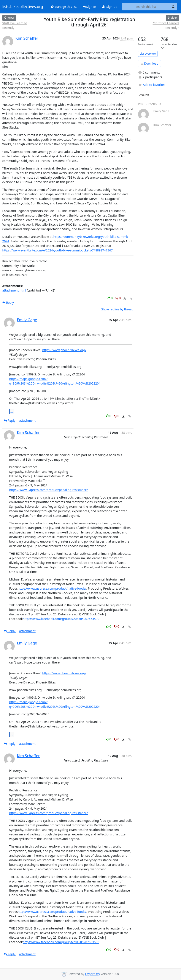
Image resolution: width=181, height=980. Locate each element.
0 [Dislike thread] (118, 298)
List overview (148, 54)
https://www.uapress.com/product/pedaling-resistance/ (49, 490)
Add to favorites (152, 85)
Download (150, 63)
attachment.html (14, 290)
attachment (27, 420)
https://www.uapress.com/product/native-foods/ (52, 588)
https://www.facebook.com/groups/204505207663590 (61, 619)
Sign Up (110, 7)
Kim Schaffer (27, 38)
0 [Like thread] (110, 298)
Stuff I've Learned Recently (15, 25)
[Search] (173, 7)
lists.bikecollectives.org (23, 7)
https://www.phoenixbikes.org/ (64, 350)
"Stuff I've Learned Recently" (166, 25)
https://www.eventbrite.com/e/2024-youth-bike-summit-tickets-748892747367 (58, 250)
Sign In (90, 7)
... (12, 411)
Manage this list (64, 7)
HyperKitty (92, 974)
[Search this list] (146, 7)
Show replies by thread (117, 309)
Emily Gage (27, 320)
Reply (8, 302)
